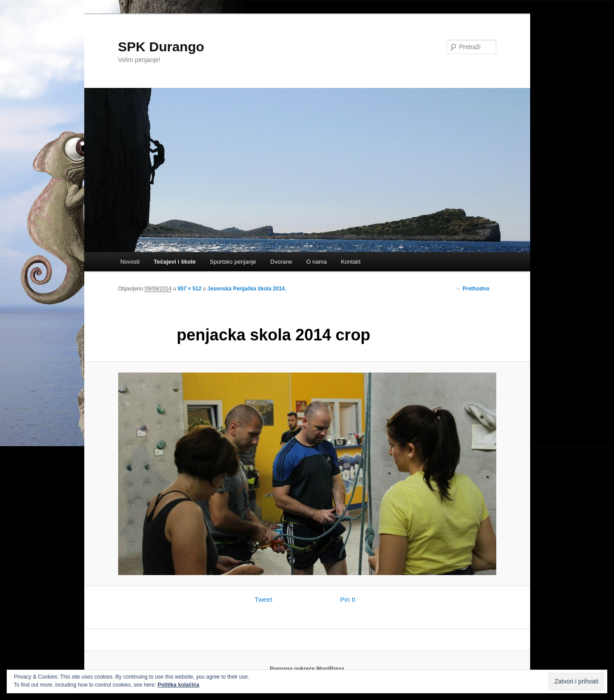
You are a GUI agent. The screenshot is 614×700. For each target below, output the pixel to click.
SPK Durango (161, 47)
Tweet (264, 599)
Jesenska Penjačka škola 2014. (247, 289)
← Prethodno (472, 289)
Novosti (130, 262)
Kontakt (350, 262)
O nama (317, 262)
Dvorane (281, 262)
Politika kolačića (178, 685)
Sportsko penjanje (233, 262)
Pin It (348, 599)
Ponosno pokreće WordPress (307, 669)
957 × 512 (190, 289)
